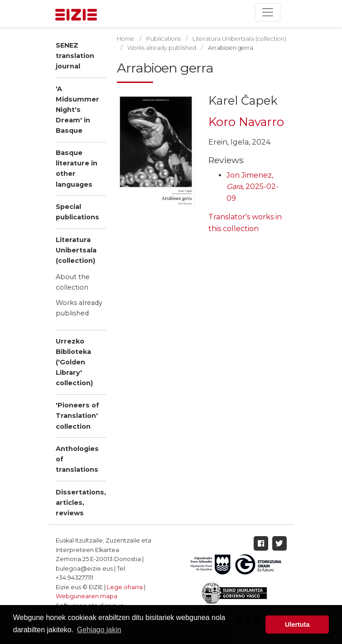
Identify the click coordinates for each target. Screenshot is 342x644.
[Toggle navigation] (268, 12)
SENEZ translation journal (75, 56)
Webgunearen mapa (87, 596)
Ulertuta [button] (297, 625)
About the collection (73, 282)
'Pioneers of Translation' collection (77, 416)
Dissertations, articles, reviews (81, 503)
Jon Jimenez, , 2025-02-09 (253, 187)
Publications (164, 39)
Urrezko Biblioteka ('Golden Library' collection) (74, 362)
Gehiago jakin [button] (99, 630)
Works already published (79, 308)
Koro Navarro (246, 122)
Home (126, 39)
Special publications (77, 212)
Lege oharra (125, 587)
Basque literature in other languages (77, 168)
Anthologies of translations (77, 459)
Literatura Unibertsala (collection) (76, 250)
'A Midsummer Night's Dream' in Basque (77, 110)
